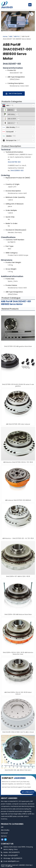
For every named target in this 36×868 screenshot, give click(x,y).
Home (5, 36)
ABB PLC (17, 36)
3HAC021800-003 (17, 171)
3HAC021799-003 (14, 162)
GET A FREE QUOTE (28, 792)
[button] (30, 5)
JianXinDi (7, 7)
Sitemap (29, 865)
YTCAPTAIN (9, 866)
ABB (11, 36)
